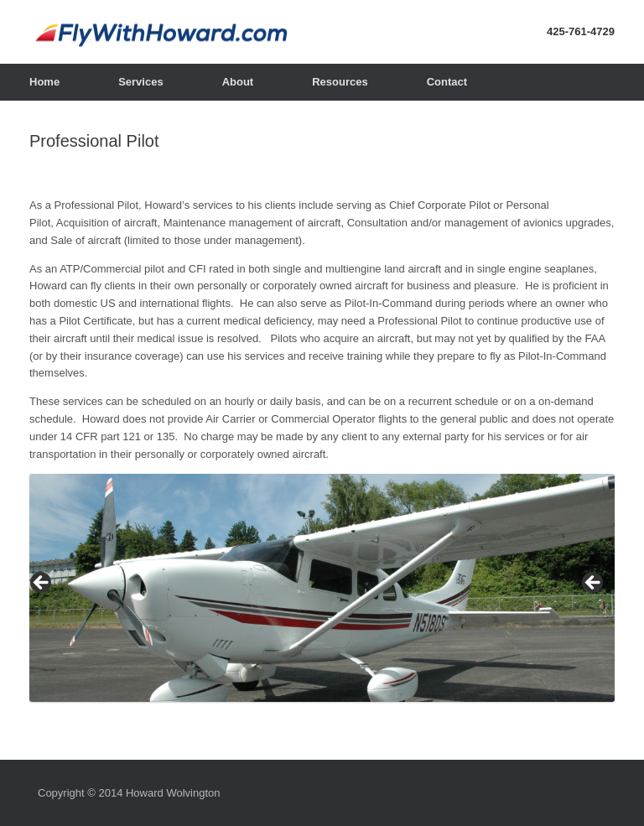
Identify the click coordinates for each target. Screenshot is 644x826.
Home (44, 82)
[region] (322, 587)
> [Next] (594, 584)
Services (141, 82)
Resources (340, 82)
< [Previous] (42, 584)
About (238, 82)
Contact (447, 82)
